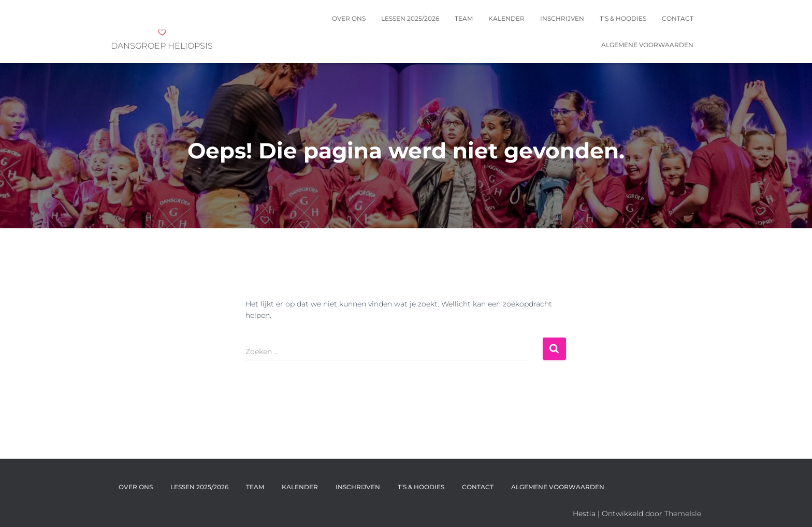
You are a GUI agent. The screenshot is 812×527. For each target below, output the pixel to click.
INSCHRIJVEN (562, 18)
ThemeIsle (683, 514)
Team (464, 18)
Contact (678, 18)
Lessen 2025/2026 (410, 18)
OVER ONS (349, 18)
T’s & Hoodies (623, 18)
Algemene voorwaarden (647, 45)
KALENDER (506, 18)
